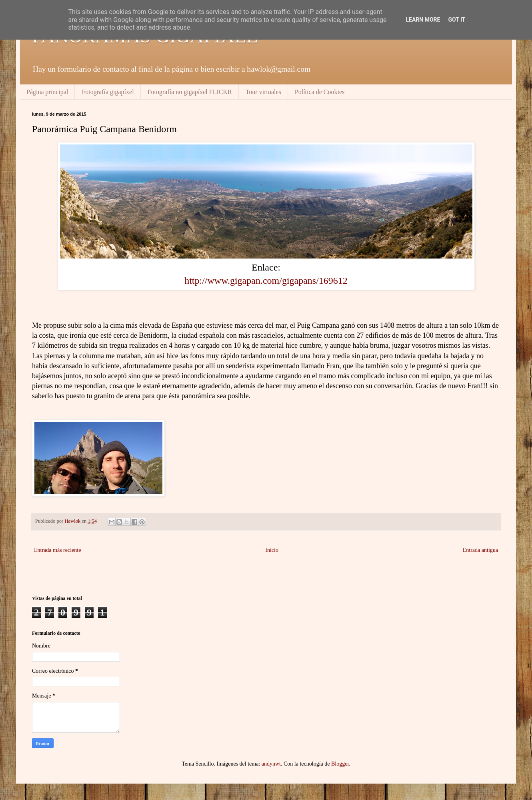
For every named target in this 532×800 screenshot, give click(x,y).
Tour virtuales (263, 92)
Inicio (272, 550)
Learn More (423, 20)
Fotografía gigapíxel (108, 92)
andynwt (271, 764)
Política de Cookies (320, 92)
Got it (457, 20)
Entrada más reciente (57, 550)
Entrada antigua (480, 550)
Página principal (47, 92)
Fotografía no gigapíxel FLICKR (190, 92)
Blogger (340, 764)
